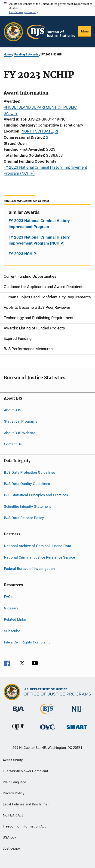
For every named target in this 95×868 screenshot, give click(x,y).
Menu (85, 31)
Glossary (11, 608)
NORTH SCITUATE (37, 131)
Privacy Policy (14, 793)
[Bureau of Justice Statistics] (47, 715)
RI (56, 131)
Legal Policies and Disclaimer (26, 804)
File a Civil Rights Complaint (27, 642)
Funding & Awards (26, 54)
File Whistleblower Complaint (25, 771)
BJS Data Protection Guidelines (29, 472)
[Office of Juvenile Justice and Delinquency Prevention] (18, 731)
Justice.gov (12, 848)
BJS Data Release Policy (24, 518)
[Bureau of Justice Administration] (18, 712)
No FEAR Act (13, 815)
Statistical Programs (21, 421)
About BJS (13, 410)
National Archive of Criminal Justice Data (38, 546)
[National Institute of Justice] (77, 713)
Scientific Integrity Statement (27, 506)
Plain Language (14, 782)
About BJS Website (20, 433)
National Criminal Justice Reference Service (39, 557)
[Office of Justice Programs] (13, 32)
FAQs (8, 597)
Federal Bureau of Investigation (29, 569)
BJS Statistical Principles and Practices (36, 495)
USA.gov (9, 837)
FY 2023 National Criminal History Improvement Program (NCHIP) (39, 240)
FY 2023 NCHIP (22, 254)
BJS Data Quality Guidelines (27, 484)
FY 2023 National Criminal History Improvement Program (39, 224)
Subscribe (12, 631)
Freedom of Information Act (24, 826)
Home (8, 54)
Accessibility (13, 760)
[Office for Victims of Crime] (47, 730)
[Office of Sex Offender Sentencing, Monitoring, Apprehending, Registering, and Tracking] (77, 730)
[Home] (51, 32)
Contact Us (13, 444)
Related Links (15, 619)
